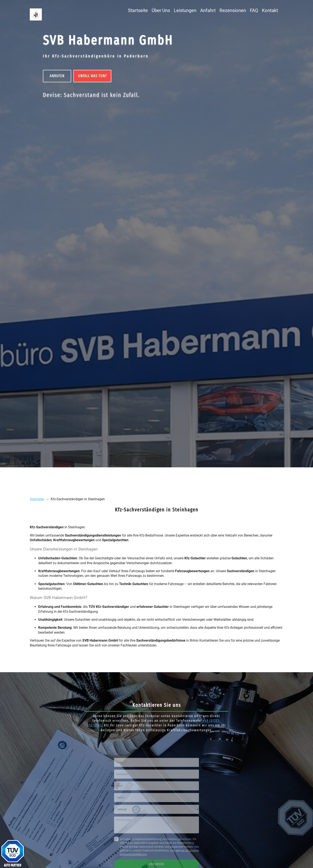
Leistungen (185, 10)
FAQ (254, 10)
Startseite (138, 10)
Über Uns (161, 10)
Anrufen (57, 76)
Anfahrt (208, 10)
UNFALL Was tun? (92, 76)
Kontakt (270, 10)
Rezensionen (233, 10)
